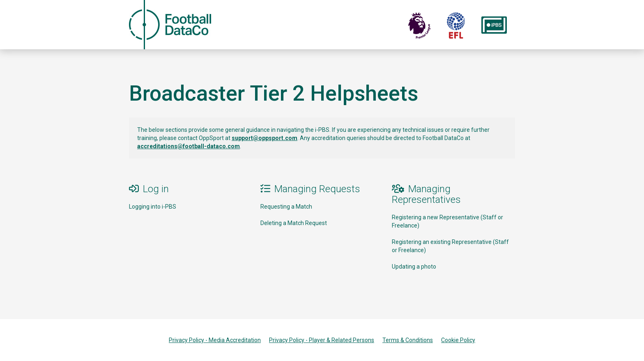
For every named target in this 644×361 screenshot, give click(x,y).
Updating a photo (414, 267)
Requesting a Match (286, 207)
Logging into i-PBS (153, 207)
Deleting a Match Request (294, 223)
